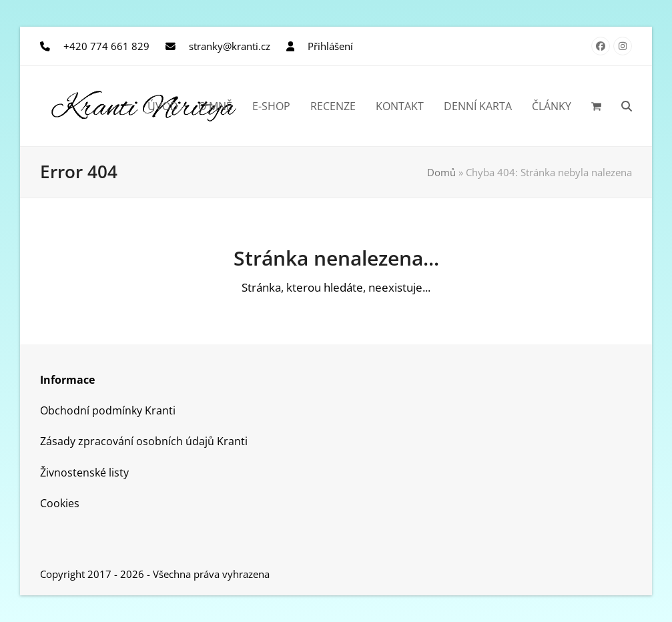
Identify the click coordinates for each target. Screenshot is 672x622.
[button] (596, 106)
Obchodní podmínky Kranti (108, 410)
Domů (441, 172)
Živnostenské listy (84, 473)
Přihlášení (330, 46)
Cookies (60, 503)
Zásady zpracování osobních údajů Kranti (144, 441)
